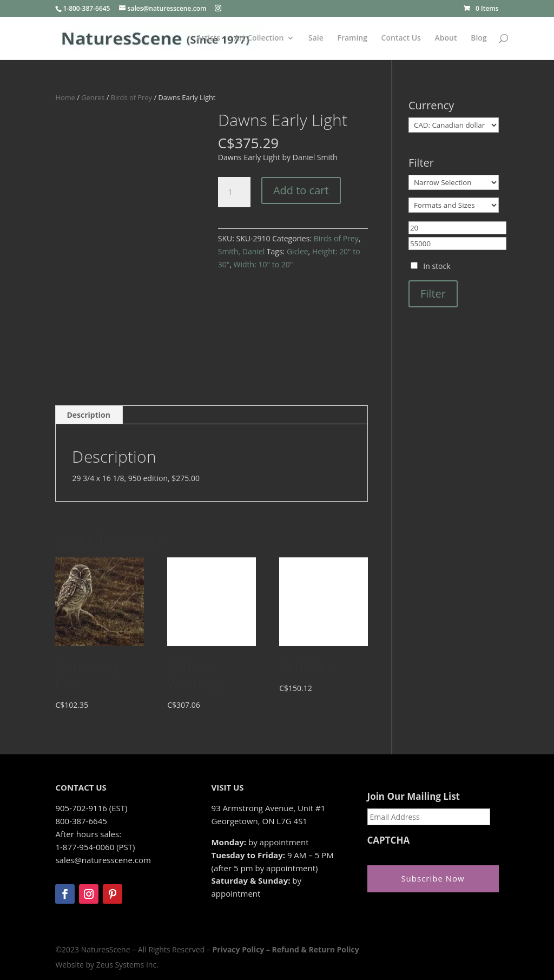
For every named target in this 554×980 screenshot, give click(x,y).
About (446, 38)
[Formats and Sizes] (454, 205)
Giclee (298, 251)
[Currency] (454, 125)
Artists (208, 38)
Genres (93, 97)
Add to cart (301, 190)
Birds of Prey (131, 97)
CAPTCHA (389, 840)
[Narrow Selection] (454, 182)
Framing (352, 38)
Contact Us (401, 38)
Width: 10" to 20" (263, 264)
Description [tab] (88, 415)
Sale (316, 38)
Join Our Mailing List (414, 797)
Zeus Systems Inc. (127, 965)
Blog (479, 38)
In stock (437, 266)
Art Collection (259, 38)
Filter (433, 294)
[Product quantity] (234, 192)
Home (65, 97)
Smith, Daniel (241, 251)
